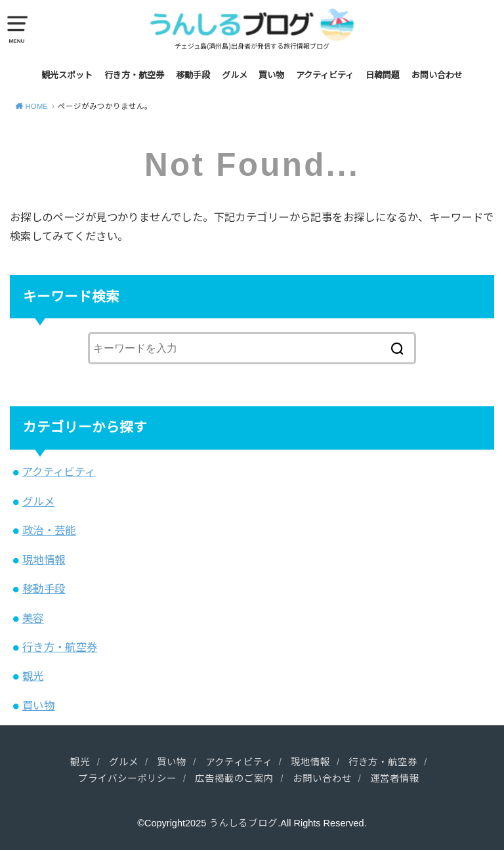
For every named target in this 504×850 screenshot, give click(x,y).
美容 (33, 618)
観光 (33, 676)
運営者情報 (395, 778)
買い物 (271, 75)
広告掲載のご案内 (234, 778)
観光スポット (67, 75)
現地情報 (44, 560)
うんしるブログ (243, 823)
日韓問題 (383, 75)
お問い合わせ (437, 75)
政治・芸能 (49, 530)
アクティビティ (325, 75)
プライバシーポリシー (127, 778)
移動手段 (193, 75)
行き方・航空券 (134, 75)
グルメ (235, 75)
